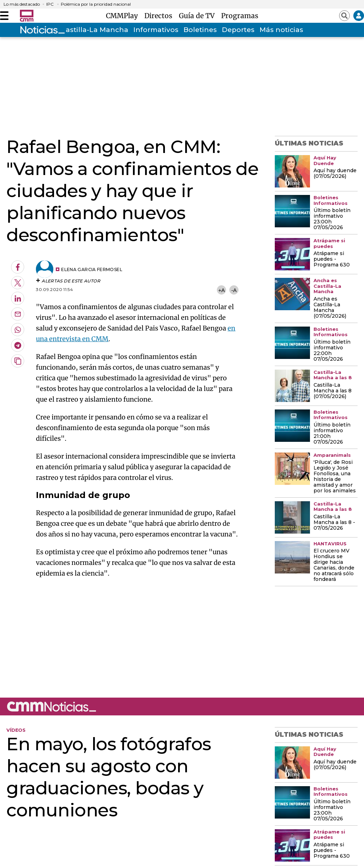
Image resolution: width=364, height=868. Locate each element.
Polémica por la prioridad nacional (96, 4)
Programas (240, 16)
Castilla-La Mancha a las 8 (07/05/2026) (333, 391)
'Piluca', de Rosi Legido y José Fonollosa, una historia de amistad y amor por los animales (335, 477)
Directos (160, 16)
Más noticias (281, 30)
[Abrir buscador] (344, 16)
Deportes (238, 30)
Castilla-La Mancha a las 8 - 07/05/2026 (334, 523)
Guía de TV (199, 16)
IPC (50, 4)
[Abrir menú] (4, 16)
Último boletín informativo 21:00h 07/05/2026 (332, 434)
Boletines (200, 30)
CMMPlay (124, 16)
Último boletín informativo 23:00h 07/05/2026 (332, 219)
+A (221, 290)
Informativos (156, 30)
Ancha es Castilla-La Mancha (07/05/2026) (330, 308)
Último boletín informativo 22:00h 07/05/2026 (332, 351)
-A (234, 290)
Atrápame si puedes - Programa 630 (332, 259)
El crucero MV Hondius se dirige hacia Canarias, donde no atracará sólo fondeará (334, 565)
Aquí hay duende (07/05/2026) (335, 174)
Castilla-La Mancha (95, 30)
